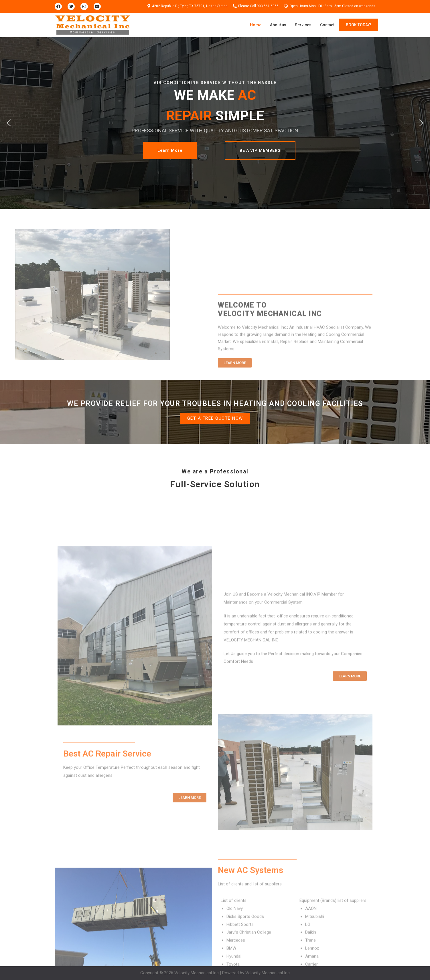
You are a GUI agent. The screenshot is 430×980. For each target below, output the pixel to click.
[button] (9, 123)
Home (256, 25)
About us (278, 25)
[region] (215, 123)
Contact (327, 25)
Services (303, 25)
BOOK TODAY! (358, 25)
